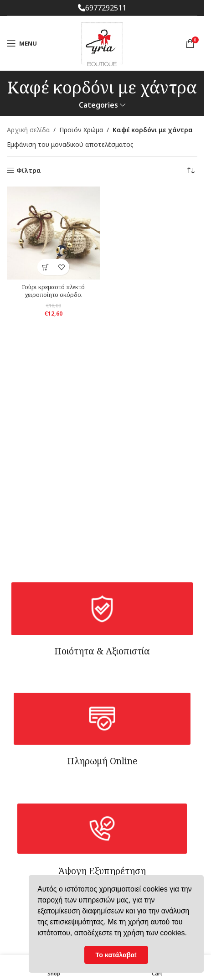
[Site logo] (102, 43)
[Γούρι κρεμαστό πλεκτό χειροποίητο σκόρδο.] (53, 233)
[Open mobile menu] (22, 43)
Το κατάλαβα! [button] (116, 955)
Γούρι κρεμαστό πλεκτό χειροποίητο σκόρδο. (53, 291)
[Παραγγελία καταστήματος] (190, 171)
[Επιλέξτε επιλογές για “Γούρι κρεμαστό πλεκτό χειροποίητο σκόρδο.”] (45, 267)
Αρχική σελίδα (28, 130)
